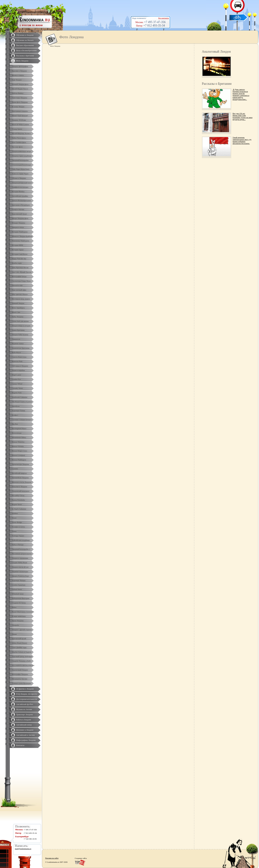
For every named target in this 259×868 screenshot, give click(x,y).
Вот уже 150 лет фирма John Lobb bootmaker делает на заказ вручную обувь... (242, 116)
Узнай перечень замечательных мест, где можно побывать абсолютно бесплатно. (242, 140)
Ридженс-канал (18, 344)
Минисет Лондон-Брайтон (22, 236)
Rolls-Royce (16, 352)
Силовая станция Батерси (22, 420)
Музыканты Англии (20, 679)
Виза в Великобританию (26, 50)
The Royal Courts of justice (22, 402)
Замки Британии (18, 330)
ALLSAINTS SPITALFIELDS (23, 665)
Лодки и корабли (18, 370)
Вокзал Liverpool (18, 455)
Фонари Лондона (18, 223)
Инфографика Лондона (26, 740)
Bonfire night (17, 263)
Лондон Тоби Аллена (20, 335)
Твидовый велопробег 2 (21, 549)
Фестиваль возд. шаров (21, 299)
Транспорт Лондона (25, 715)
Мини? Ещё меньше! (20, 116)
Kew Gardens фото (19, 142)
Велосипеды (17, 433)
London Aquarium (19, 585)
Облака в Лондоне (19, 178)
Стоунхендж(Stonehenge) (21, 165)
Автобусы (16, 406)
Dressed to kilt (17, 285)
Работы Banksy (18, 93)
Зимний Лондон (18, 303)
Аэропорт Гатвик (18, 411)
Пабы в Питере (18, 545)
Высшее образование (25, 45)
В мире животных (19, 616)
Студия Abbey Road (19, 563)
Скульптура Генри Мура (21, 281)
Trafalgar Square (18, 536)
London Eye (16, 379)
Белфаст (15, 415)
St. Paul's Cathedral (19, 509)
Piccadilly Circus (18, 496)
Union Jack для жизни (20, 321)
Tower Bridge (17, 522)
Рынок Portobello (18, 500)
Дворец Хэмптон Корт (20, 576)
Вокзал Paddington (19, 460)
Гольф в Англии (18, 209)
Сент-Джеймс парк (19, 647)
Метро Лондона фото (20, 218)
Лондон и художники (20, 558)
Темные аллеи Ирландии (21, 683)
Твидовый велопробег (20, 160)
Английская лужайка (20, 196)
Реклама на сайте (52, 858)
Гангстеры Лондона (19, 98)
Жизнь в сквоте (18, 75)
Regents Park (17, 393)
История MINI (17, 245)
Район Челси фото (19, 138)
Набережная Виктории (21, 598)
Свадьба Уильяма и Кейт (21, 661)
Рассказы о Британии (25, 56)
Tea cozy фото (17, 147)
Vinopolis (15, 625)
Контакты (20, 745)
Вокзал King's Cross (19, 451)
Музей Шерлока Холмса (21, 133)
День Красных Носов (20, 268)
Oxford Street (17, 589)
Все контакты (164, 18)
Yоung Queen (17, 129)
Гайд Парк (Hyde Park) (21, 169)
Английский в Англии (25, 735)
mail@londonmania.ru (23, 849)
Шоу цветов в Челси (20, 294)
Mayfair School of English (22, 652)
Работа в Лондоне (24, 720)
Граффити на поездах (20, 187)
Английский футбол (25, 704)
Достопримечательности (27, 699)
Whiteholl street (18, 594)
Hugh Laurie (17, 375)
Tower (14, 518)
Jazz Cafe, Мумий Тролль (22, 272)
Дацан (14, 634)
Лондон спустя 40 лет (20, 567)
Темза (14, 531)
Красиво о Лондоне (19, 71)
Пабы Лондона (18, 317)
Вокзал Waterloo (18, 442)
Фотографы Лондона (20, 674)
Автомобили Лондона (20, 478)
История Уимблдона (20, 232)
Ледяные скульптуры (20, 571)
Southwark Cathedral (20, 397)
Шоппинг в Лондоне (25, 730)
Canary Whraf (17, 384)
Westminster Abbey (19, 437)
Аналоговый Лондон (20, 670)
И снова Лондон (18, 107)
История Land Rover (20, 254)
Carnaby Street (17, 388)
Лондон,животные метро (21, 151)
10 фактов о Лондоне (25, 689)
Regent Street (17, 504)
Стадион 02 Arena (19, 603)
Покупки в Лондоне (19, 487)
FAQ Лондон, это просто (27, 694)
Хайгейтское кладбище (21, 540)
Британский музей (19, 639)
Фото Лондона (22, 61)
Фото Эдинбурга (18, 308)
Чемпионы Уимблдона (21, 241)
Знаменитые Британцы (21, 348)
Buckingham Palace (19, 428)
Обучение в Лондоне (25, 35)
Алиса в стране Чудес (20, 174)
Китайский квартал (19, 473)
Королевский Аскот (19, 214)
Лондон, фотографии (20, 66)
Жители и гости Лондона (22, 482)
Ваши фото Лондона (20, 102)
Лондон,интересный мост (22, 183)
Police (14, 607)
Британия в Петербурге (21, 205)
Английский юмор (24, 725)
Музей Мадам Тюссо (20, 89)
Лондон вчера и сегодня (21, 326)
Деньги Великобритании (21, 200)
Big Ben (15, 424)
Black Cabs (16, 312)
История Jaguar (18, 250)
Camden (15, 469)
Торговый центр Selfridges (22, 656)
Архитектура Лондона (20, 464)
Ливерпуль (16, 339)
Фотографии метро (19, 276)
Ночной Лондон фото (20, 84)
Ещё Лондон (17, 80)
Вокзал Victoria (18, 446)
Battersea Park (17, 361)
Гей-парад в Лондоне (20, 366)
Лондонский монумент (21, 491)
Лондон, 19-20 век (19, 120)
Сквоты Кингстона (19, 357)
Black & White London (20, 124)
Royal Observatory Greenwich (23, 612)
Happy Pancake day (19, 259)
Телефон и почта (18, 527)
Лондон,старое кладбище (22, 156)
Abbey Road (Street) (19, 643)
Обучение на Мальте (25, 40)
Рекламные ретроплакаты (22, 554)
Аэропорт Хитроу (19, 580)
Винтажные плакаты (20, 111)
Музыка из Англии (24, 709)
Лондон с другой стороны (22, 630)
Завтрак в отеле (18, 227)
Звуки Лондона (18, 621)
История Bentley (18, 192)
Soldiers (15, 513)
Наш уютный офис (19, 290)
